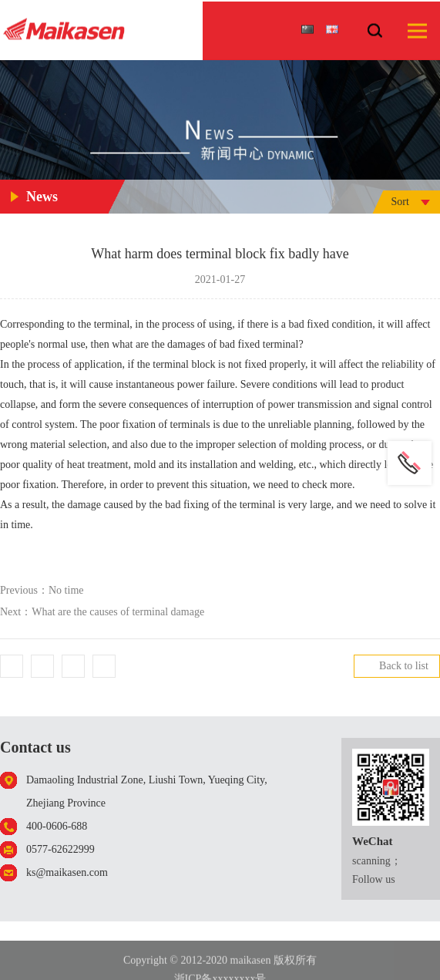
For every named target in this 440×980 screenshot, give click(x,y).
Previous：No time (42, 590)
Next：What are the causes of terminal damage (102, 612)
